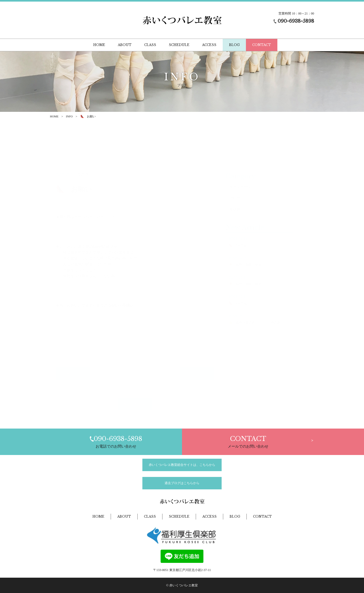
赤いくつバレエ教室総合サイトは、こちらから (182, 465)
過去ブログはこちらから (182, 483)
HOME (54, 116)
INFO (69, 116)
